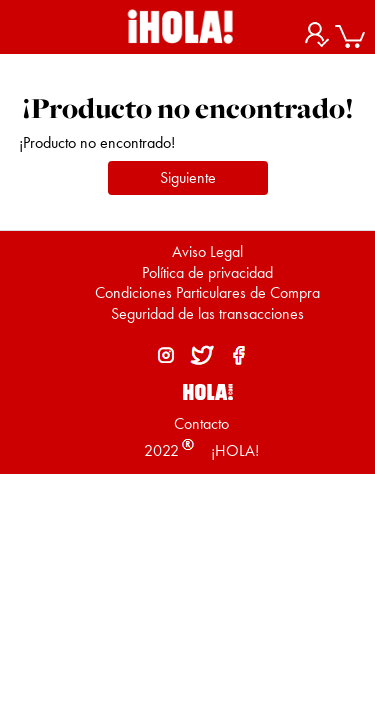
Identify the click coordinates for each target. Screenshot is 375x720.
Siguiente (188, 177)
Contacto (201, 423)
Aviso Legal (207, 251)
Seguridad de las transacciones (207, 313)
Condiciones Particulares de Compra (207, 292)
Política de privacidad (207, 272)
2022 (161, 450)
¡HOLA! (233, 450)
